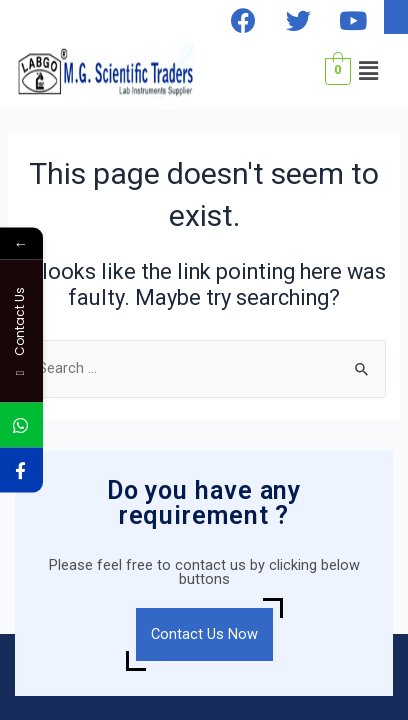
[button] (369, 71)
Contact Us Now (204, 634)
